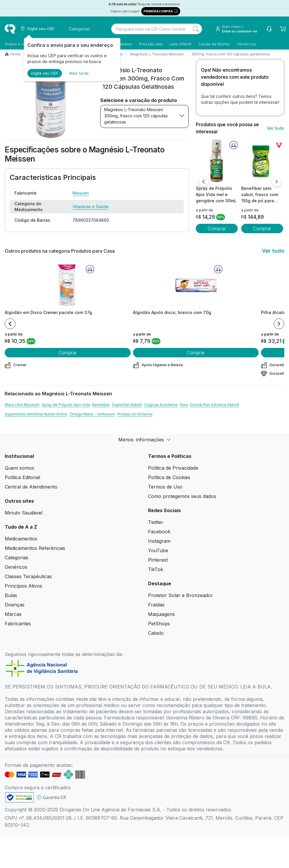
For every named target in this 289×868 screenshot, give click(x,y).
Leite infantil (180, 44)
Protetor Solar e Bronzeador (180, 595)
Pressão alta (151, 44)
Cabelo (156, 633)
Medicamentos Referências (35, 548)
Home (15, 54)
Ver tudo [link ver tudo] (276, 128)
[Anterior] (203, 182)
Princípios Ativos (23, 586)
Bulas (11, 595)
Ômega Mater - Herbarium (92, 414)
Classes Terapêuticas (28, 576)
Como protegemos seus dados (182, 496)
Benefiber (101, 405)
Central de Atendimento (31, 487)
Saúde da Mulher (214, 44)
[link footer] (19, 797)
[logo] (10, 29)
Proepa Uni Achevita (135, 414)
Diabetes (124, 44)
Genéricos (247, 44)
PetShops (159, 624)
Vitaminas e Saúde (91, 207)
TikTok (156, 569)
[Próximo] (277, 182)
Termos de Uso (165, 487)
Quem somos (19, 468)
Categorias (17, 558)
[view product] (217, 161)
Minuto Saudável (24, 513)
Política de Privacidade (173, 468)
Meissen (81, 193)
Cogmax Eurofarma (161, 405)
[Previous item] (10, 324)
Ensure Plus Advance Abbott (215, 405)
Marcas (13, 614)
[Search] (196, 29)
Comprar (217, 228)
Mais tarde (79, 73)
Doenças (15, 605)
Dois (184, 405)
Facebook (159, 532)
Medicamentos (21, 539)
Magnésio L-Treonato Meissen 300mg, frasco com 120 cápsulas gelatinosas (144, 116)
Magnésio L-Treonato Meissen (157, 54)
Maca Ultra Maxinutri (22, 405)
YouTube (158, 550)
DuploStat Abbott (127, 405)
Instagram (159, 541)
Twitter (156, 522)
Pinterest (158, 560)
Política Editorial (22, 477)
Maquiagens (161, 614)
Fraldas (156, 605)
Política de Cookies (169, 477)
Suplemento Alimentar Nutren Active (36, 414)
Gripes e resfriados (22, 44)
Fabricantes (18, 624)
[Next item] (279, 324)
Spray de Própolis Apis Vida (66, 405)
